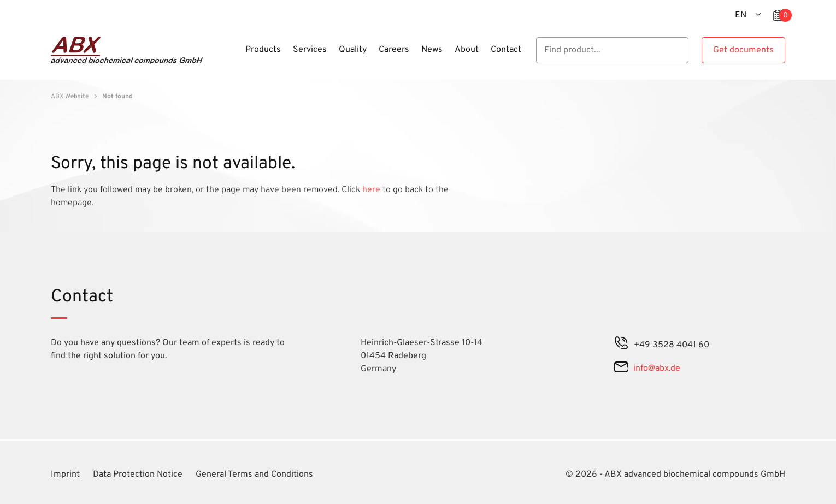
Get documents (743, 50)
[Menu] (236, 56)
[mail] (621, 369)
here (372, 190)
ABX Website (70, 97)
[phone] (621, 345)
